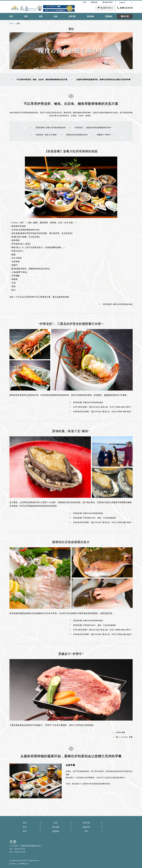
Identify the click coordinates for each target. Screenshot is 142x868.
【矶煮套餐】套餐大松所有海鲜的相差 (48, 128)
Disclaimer (13, 864)
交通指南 (56, 831)
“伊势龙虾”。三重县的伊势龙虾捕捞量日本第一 (91, 128)
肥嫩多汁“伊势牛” (102, 135)
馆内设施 (56, 827)
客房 (25, 831)
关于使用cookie (23, 864)
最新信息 (86, 827)
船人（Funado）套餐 (123, 737)
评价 (86, 831)
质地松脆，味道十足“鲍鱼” (44, 135)
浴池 (55, 823)
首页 (25, 823)
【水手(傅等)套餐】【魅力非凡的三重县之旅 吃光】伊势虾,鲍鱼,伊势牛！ (101, 407)
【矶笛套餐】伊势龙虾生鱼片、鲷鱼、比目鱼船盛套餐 (93, 518)
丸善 (13, 842)
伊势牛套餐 (119, 733)
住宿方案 (86, 823)
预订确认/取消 (108, 2)
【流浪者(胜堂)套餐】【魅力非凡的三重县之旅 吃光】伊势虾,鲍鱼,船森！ (101, 412)
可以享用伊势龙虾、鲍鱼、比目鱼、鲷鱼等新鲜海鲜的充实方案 (39, 80)
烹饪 (25, 827)
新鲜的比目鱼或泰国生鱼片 (75, 135)
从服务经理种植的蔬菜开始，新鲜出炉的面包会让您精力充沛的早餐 (101, 80)
